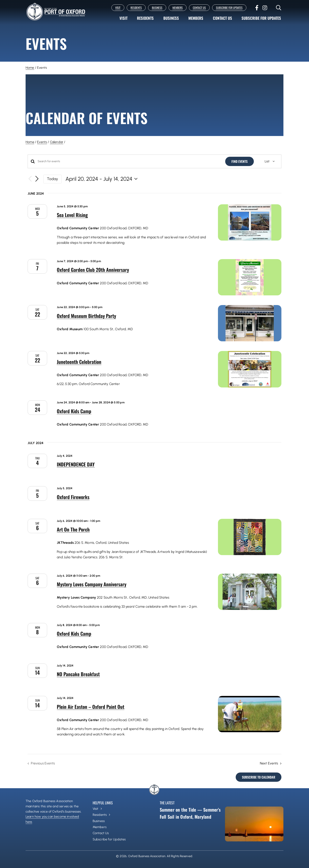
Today (52, 179)
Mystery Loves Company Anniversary (92, 584)
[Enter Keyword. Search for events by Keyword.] (129, 161)
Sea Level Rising (72, 215)
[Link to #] (279, 8)
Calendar (57, 142)
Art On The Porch (73, 529)
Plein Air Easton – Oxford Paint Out (91, 707)
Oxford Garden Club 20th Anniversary (93, 270)
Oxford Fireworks (73, 497)
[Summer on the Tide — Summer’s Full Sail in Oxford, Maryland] (254, 824)
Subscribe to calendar (259, 777)
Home (30, 68)
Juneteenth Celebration (79, 362)
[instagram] (265, 8)
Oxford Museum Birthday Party (86, 316)
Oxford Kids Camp (74, 411)
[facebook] (257, 8)
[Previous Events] (30, 179)
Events (42, 142)
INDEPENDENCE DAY (76, 464)
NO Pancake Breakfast (78, 674)
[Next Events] (37, 179)
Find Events (240, 161)
